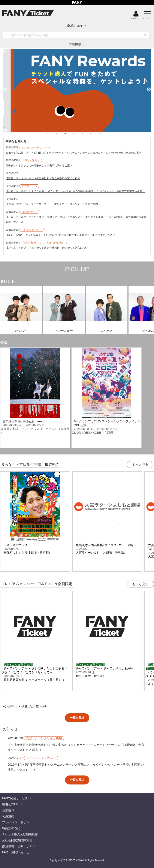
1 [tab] (52, 134)
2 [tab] (61, 134)
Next (149, 88)
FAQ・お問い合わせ (16, 852)
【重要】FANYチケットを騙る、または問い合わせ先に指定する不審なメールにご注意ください (60, 235)
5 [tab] (87, 134)
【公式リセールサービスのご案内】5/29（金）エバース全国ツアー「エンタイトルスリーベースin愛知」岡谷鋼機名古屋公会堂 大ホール (76, 220)
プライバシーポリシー (17, 822)
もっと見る (140, 464)
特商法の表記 (11, 828)
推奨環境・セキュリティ (19, 846)
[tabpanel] (77, 91)
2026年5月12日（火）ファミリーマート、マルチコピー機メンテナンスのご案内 (52, 204)
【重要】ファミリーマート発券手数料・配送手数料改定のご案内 (43, 178)
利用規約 (8, 816)
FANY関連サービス (15, 798)
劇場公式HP (10, 804)
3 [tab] (69, 134)
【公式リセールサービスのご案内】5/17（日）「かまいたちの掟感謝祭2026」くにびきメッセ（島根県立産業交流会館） (75, 191)
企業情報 (8, 810)
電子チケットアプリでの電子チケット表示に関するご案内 (39, 166)
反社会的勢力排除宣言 (17, 840)
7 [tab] (104, 134)
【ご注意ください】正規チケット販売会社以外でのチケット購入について (48, 248)
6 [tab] (95, 134)
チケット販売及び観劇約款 (20, 834)
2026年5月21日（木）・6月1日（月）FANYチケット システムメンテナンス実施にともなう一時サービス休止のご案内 (74, 153)
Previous (5, 88)
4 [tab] (78, 134)
